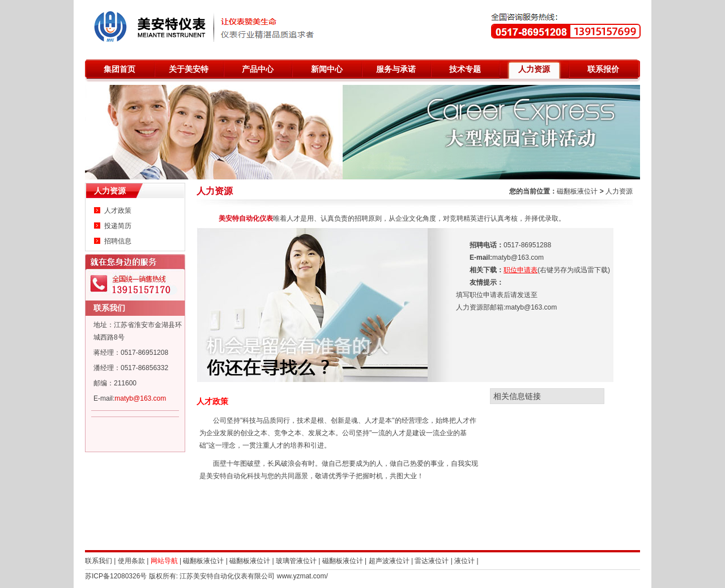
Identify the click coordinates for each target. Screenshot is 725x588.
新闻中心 (327, 69)
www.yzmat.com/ (302, 576)
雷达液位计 (432, 561)
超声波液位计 (389, 561)
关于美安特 (189, 69)
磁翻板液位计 (577, 191)
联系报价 (603, 69)
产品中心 (258, 69)
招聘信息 (118, 241)
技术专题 (465, 69)
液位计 (464, 561)
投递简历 (118, 226)
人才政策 (118, 211)
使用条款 (131, 561)
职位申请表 (521, 270)
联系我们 (109, 308)
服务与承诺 (396, 69)
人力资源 (534, 69)
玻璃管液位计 (296, 561)
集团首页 (120, 69)
